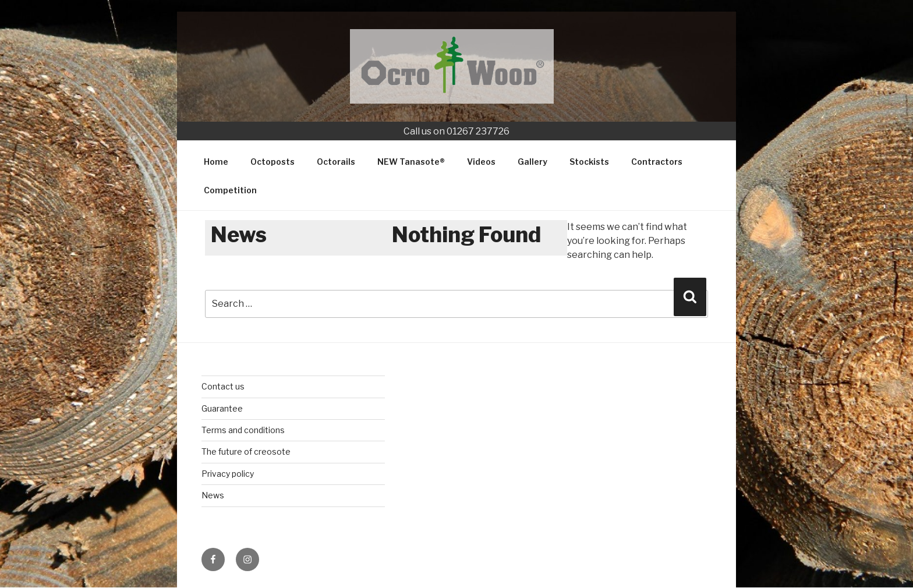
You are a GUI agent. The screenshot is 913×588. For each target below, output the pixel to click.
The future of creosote (246, 451)
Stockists (589, 162)
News (213, 495)
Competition (230, 190)
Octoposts (273, 162)
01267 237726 (478, 131)
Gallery (532, 162)
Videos (481, 162)
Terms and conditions (243, 430)
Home (216, 162)
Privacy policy (228, 474)
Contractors (657, 162)
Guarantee (222, 408)
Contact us (223, 386)
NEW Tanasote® (411, 162)
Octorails (336, 162)
